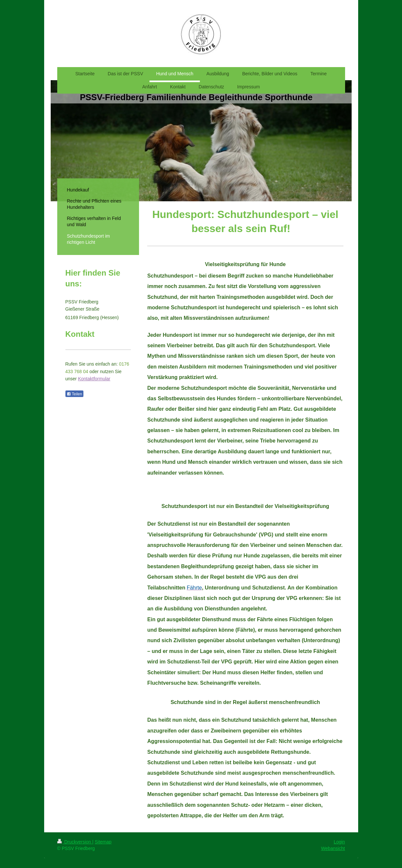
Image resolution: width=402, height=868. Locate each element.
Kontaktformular (94, 379)
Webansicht (333, 848)
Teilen (74, 394)
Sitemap (103, 842)
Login (339, 842)
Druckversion (75, 842)
